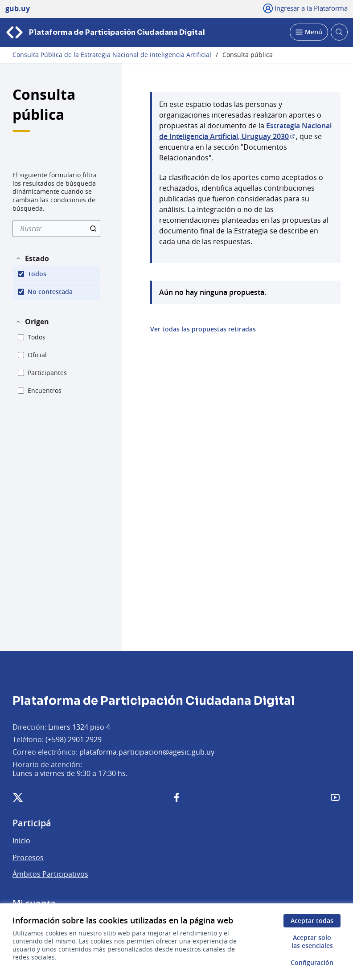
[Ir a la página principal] (105, 32)
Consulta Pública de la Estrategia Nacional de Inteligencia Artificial (112, 55)
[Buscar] (56, 229)
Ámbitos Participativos (50, 874)
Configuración (312, 962)
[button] (32, 258)
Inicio (21, 841)
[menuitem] (56, 229)
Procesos (28, 857)
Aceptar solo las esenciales (312, 941)
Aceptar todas (312, 921)
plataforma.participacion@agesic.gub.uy (147, 752)
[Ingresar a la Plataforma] (306, 8)
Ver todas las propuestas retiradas (203, 329)
